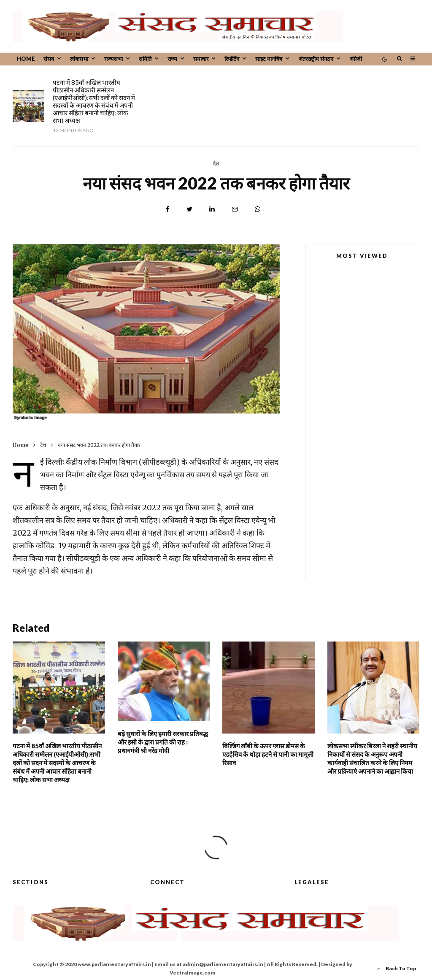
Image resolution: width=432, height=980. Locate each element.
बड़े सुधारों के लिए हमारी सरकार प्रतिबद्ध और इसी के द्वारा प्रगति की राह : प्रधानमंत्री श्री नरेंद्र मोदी (236, 90)
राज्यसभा (113, 59)
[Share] (168, 209)
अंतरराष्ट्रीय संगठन (316, 59)
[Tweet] (189, 209)
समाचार (201, 59)
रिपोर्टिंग (232, 59)
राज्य (172, 59)
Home (26, 59)
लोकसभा (79, 59)
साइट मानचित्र (269, 59)
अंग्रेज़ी (356, 59)
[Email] (235, 209)
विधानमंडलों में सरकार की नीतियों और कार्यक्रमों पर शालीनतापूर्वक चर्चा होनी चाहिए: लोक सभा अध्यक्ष (376, 556)
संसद (49, 59)
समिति (145, 59)
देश (216, 164)
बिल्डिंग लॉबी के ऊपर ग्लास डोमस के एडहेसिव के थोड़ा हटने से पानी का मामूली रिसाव (374, 90)
